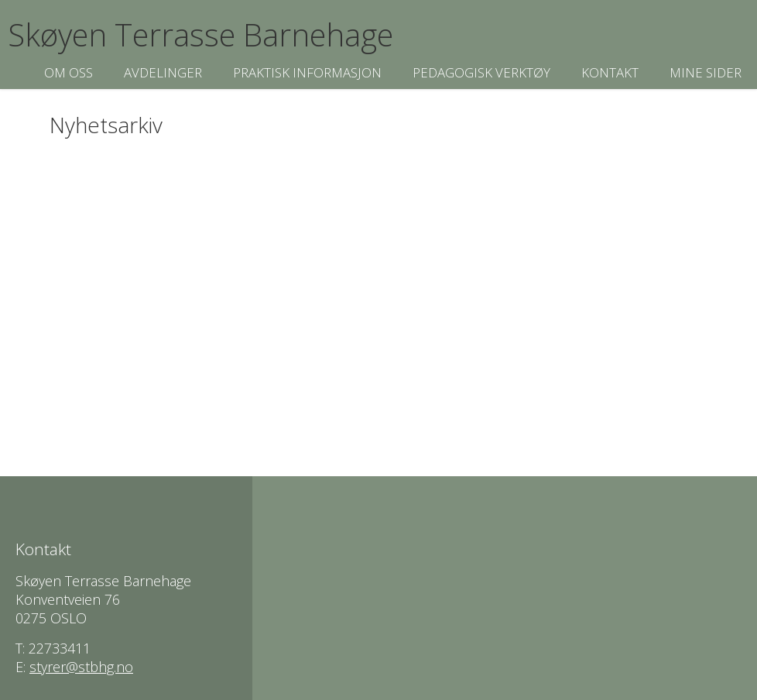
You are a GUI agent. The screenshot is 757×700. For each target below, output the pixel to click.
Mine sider (706, 72)
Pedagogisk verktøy (481, 72)
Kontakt (610, 72)
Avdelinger (163, 72)
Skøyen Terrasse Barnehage (200, 34)
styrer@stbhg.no (81, 667)
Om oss (69, 72)
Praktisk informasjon (307, 72)
